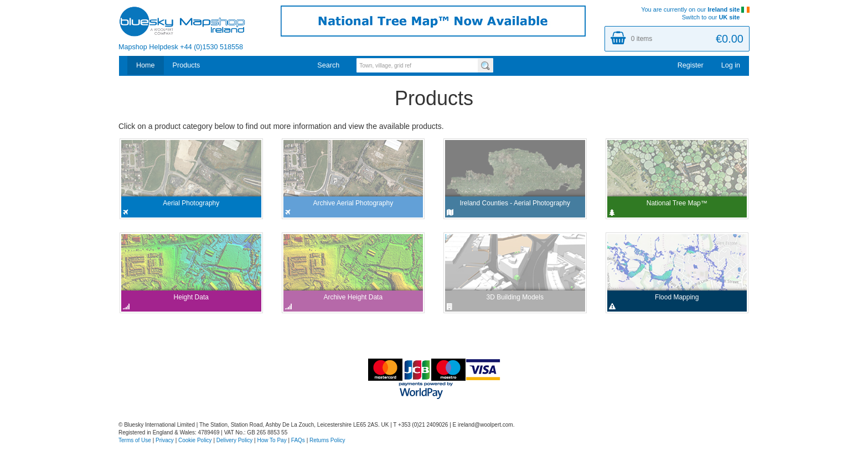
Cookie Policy (195, 440)
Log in (731, 65)
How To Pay (272, 440)
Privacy (165, 440)
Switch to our (716, 17)
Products (187, 65)
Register (691, 65)
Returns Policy (327, 440)
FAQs (298, 440)
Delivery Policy (235, 440)
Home (146, 65)
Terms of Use (135, 440)
